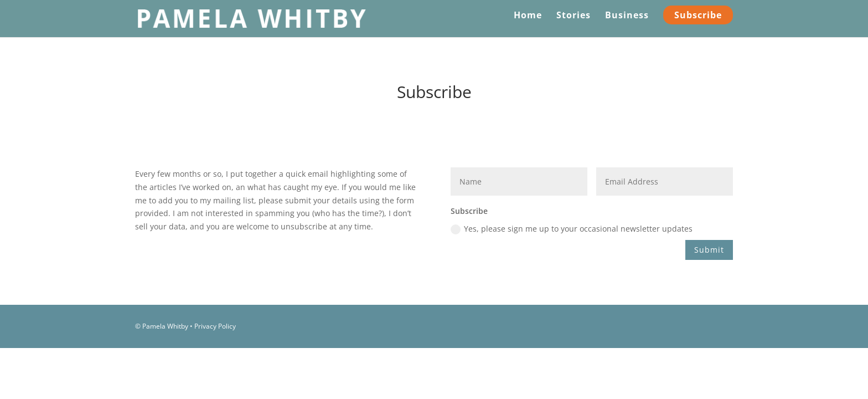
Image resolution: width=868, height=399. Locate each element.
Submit (709, 250)
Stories (573, 16)
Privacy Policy (215, 326)
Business (627, 16)
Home (528, 16)
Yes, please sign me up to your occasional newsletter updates (572, 229)
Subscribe (698, 15)
